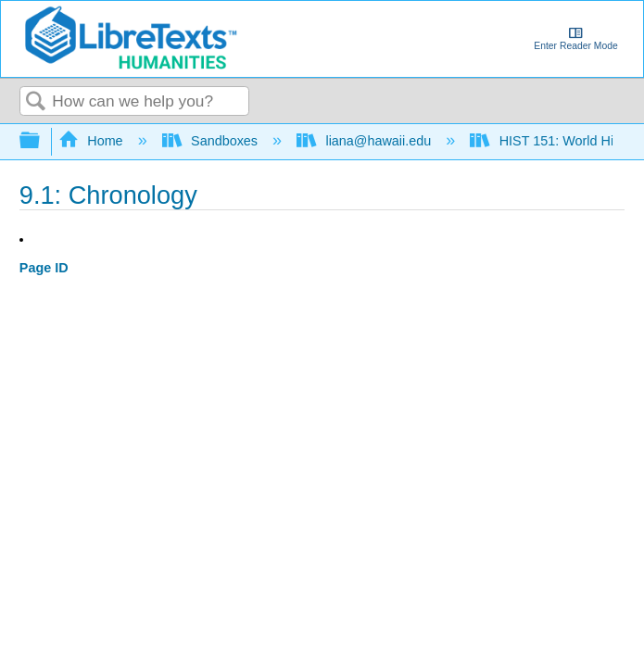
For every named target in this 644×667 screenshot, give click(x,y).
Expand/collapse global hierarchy (42, 141)
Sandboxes (212, 141)
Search (36, 102)
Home (93, 141)
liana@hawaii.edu (366, 141)
